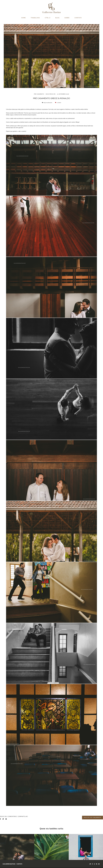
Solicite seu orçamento (92, 818)
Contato (19, 864)
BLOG (57, 18)
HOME (24, 18)
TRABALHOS (35, 18)
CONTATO (78, 18)
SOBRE (67, 18)
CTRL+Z (48, 18)
